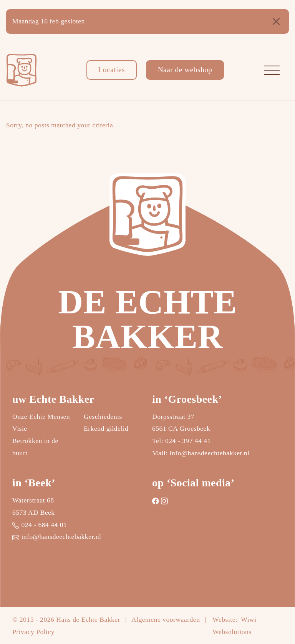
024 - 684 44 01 (44, 525)
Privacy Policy (33, 632)
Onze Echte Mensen (41, 417)
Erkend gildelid (106, 428)
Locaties (111, 70)
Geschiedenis (103, 417)
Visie (20, 428)
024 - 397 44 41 (188, 441)
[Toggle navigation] (272, 70)
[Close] (276, 21)
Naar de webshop (185, 70)
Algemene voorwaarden (166, 619)
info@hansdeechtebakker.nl (210, 453)
